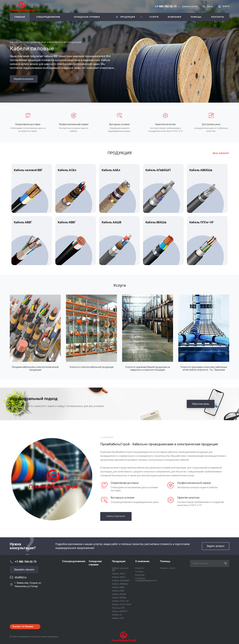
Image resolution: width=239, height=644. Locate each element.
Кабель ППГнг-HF (202, 222)
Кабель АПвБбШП (158, 170)
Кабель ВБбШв (156, 222)
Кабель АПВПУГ (120, 611)
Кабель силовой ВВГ (28, 170)
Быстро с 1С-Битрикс (23, 627)
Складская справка (95, 563)
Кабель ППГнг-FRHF (122, 604)
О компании (142, 561)
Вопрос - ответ (168, 568)
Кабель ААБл (111, 170)
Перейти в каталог (24, 79)
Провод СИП (118, 608)
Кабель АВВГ (23, 222)
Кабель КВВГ (67, 222)
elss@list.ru (21, 577)
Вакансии (140, 575)
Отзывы (139, 571)
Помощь (165, 561)
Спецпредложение (74, 561)
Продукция (119, 561)
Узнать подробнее (116, 516)
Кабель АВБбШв (201, 170)
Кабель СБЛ (118, 618)
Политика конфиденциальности (146, 579)
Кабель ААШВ (112, 222)
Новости (140, 568)
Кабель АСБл (67, 170)
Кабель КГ (117, 615)
